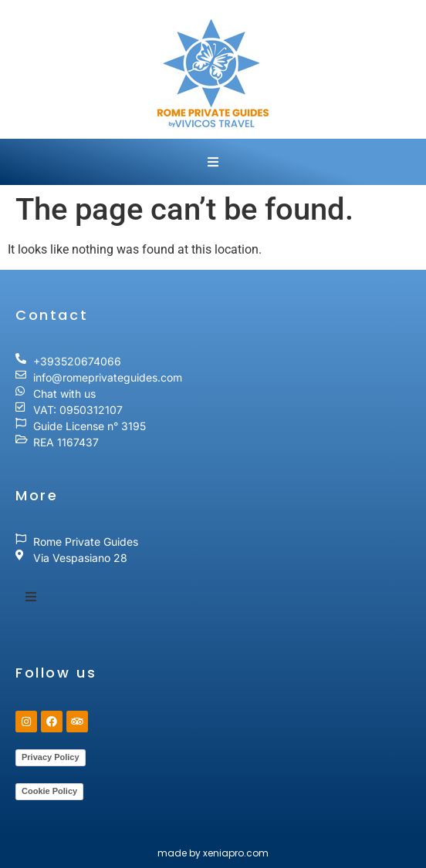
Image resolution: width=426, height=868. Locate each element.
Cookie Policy (49, 791)
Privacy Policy (51, 757)
